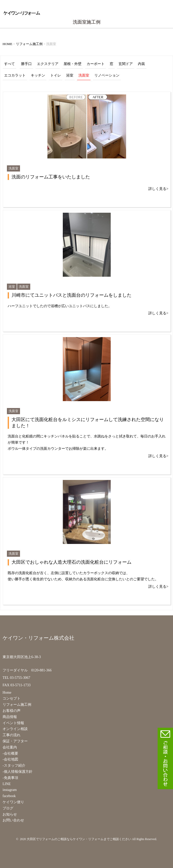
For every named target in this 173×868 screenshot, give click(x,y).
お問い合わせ (13, 820)
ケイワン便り (13, 802)
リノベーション (107, 75)
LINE (7, 784)
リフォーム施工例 (17, 705)
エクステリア (48, 64)
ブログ (8, 808)
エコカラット (15, 75)
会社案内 (10, 747)
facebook (9, 796)
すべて (9, 64)
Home (7, 693)
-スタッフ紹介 (14, 765)
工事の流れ (12, 735)
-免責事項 (10, 778)
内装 (141, 64)
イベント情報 (13, 723)
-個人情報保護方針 (18, 772)
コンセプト (12, 698)
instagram (10, 790)
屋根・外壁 (73, 64)
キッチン (38, 75)
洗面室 (84, 75)
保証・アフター (15, 741)
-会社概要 (10, 753)
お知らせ (10, 814)
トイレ (56, 75)
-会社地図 (10, 759)
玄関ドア (126, 64)
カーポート (96, 64)
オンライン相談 (15, 729)
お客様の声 (12, 711)
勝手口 (26, 64)
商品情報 (10, 717)
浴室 (70, 75)
